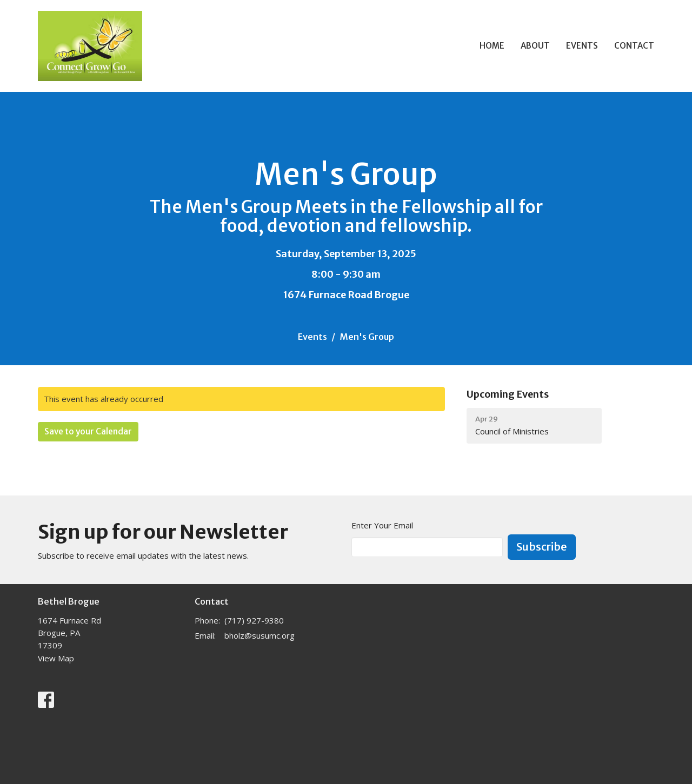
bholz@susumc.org (259, 635)
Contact (634, 46)
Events (582, 46)
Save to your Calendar (88, 431)
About (535, 46)
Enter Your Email (382, 525)
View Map (56, 658)
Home (492, 46)
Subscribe (542, 547)
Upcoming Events (508, 394)
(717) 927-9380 (254, 620)
